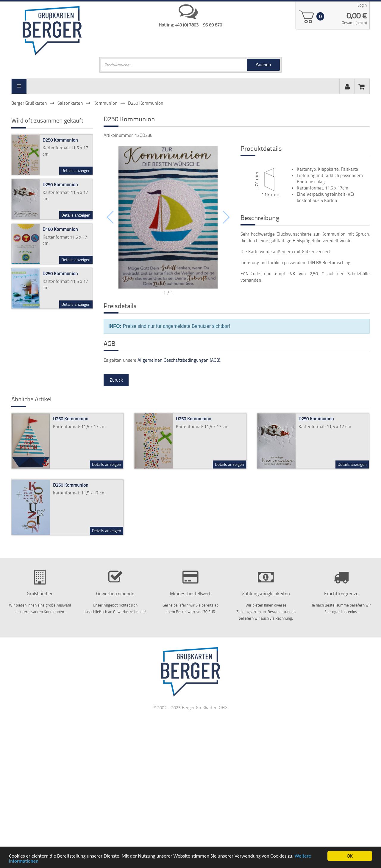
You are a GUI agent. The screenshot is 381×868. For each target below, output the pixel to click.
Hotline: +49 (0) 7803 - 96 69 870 (190, 25)
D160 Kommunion (60, 229)
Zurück (116, 380)
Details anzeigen (76, 170)
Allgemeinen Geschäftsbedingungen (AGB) (179, 360)
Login (362, 5)
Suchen (264, 65)
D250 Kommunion (60, 140)
